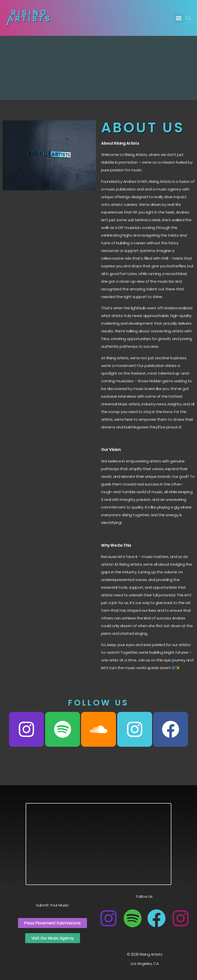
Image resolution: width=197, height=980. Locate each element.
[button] (179, 18)
